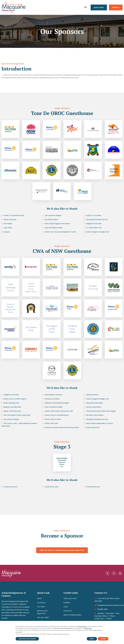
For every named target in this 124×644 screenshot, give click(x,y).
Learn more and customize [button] (27, 639)
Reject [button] (92, 639)
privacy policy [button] (82, 626)
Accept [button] (103, 639)
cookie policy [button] (88, 628)
